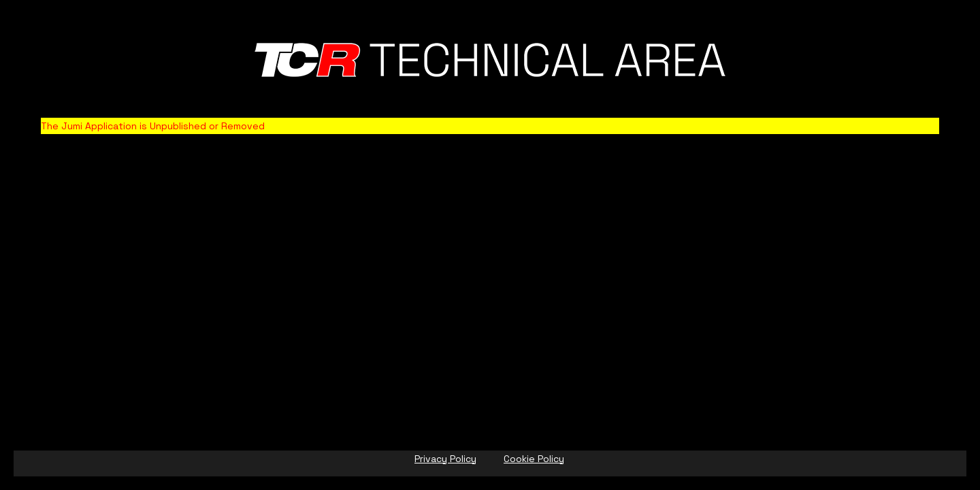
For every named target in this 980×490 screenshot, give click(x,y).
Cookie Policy (534, 459)
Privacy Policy (445, 459)
